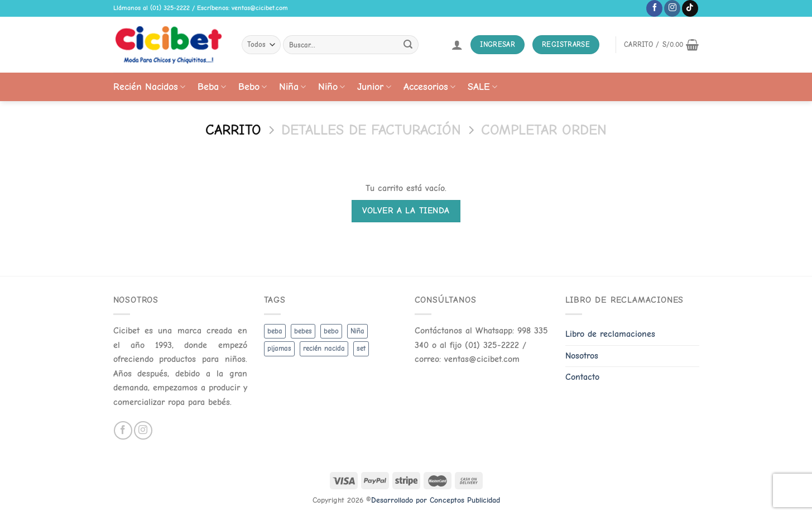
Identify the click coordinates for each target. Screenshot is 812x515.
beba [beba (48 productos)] (275, 331)
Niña (292, 87)
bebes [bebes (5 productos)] (303, 331)
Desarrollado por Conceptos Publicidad (436, 500)
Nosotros (582, 356)
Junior (374, 87)
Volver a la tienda (406, 211)
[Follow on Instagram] (672, 8)
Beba (212, 87)
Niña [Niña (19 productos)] (357, 331)
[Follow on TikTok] (690, 8)
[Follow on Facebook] (654, 8)
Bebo (253, 87)
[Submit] (408, 45)
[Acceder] (457, 45)
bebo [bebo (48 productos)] (331, 331)
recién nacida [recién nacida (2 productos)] (324, 348)
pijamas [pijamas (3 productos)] (279, 348)
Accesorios (429, 87)
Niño (331, 87)
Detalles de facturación (371, 130)
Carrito (233, 130)
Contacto (582, 377)
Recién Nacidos (149, 87)
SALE (482, 87)
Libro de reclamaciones (610, 334)
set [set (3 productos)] (361, 348)
